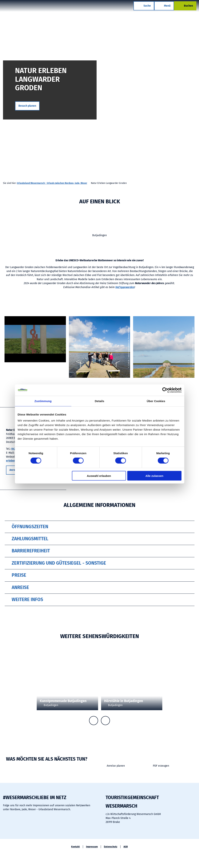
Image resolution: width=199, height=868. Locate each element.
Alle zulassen (154, 476)
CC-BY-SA (197, 105)
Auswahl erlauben (99, 476)
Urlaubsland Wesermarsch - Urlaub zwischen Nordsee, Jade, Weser (52, 183)
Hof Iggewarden (125, 287)
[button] (27, 106)
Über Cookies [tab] (156, 401)
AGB (126, 847)
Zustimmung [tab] (43, 401)
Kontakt (75, 847)
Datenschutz (111, 847)
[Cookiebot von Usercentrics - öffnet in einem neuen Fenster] (165, 390)
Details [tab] (100, 401)
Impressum (92, 847)
